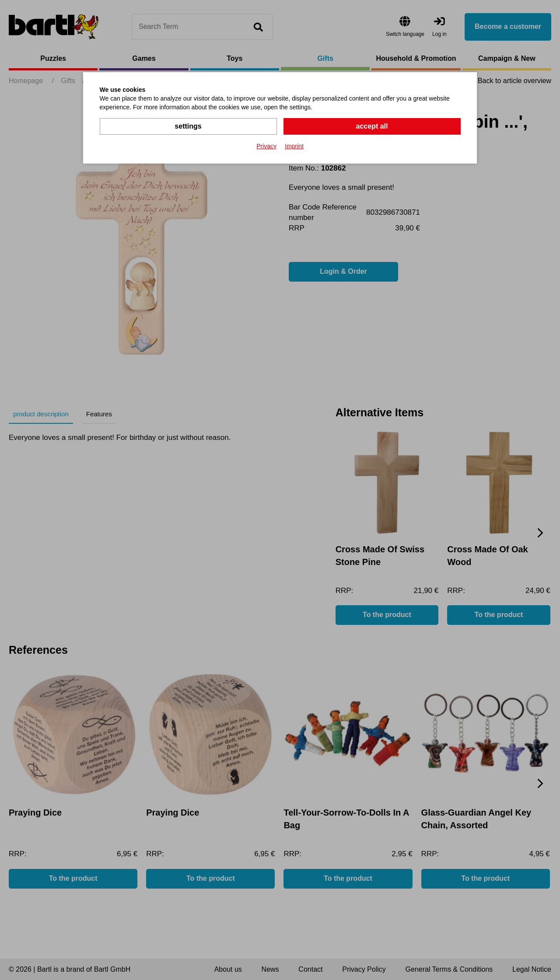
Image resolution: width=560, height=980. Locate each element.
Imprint (294, 146)
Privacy (266, 146)
